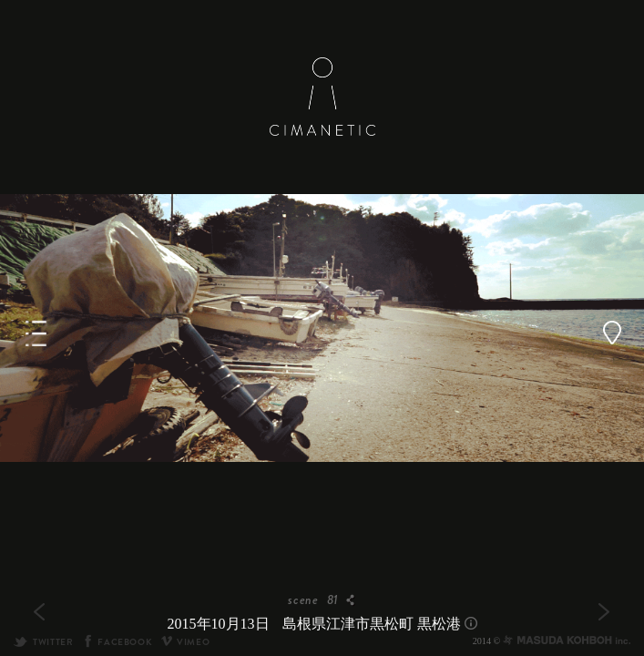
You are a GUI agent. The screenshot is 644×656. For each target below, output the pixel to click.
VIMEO (185, 642)
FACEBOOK (117, 642)
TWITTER (43, 642)
